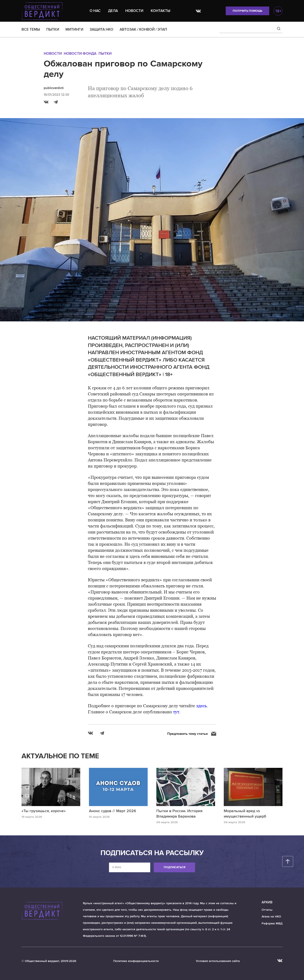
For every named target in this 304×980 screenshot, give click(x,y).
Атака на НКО (271, 916)
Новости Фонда (80, 54)
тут (176, 712)
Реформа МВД (272, 923)
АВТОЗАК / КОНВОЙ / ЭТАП (143, 29)
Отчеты (267, 910)
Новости (134, 11)
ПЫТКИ (53, 29)
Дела (113, 11)
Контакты (160, 11)
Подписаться (175, 867)
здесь (201, 706)
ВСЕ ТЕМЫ (31, 29)
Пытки (105, 54)
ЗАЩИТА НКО (101, 29)
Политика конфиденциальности (136, 961)
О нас (95, 11)
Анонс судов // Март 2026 (113, 811)
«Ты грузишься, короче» (44, 811)
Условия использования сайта (218, 961)
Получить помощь (247, 11)
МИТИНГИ (74, 29)
